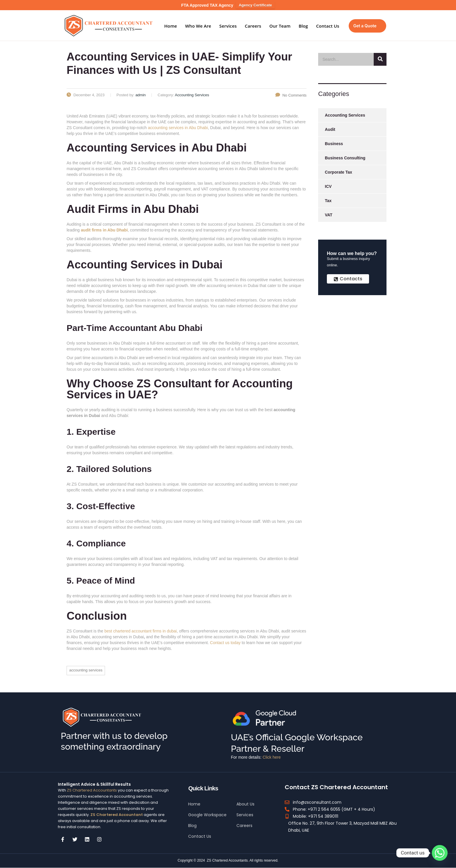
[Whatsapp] (440, 853)
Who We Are (198, 26)
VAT (329, 215)
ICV (328, 186)
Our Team (280, 26)
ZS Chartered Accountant (116, 815)
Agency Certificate (255, 5)
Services (228, 26)
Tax (328, 201)
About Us (245, 804)
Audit (330, 129)
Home (171, 26)
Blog (303, 26)
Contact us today (225, 643)
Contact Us (328, 26)
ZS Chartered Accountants (92, 790)
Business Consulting (345, 158)
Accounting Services (86, 670)
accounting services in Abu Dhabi (178, 128)
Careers (253, 26)
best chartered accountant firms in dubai (141, 631)
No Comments (291, 95)
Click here (272, 757)
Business (334, 144)
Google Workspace (207, 815)
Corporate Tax (339, 172)
